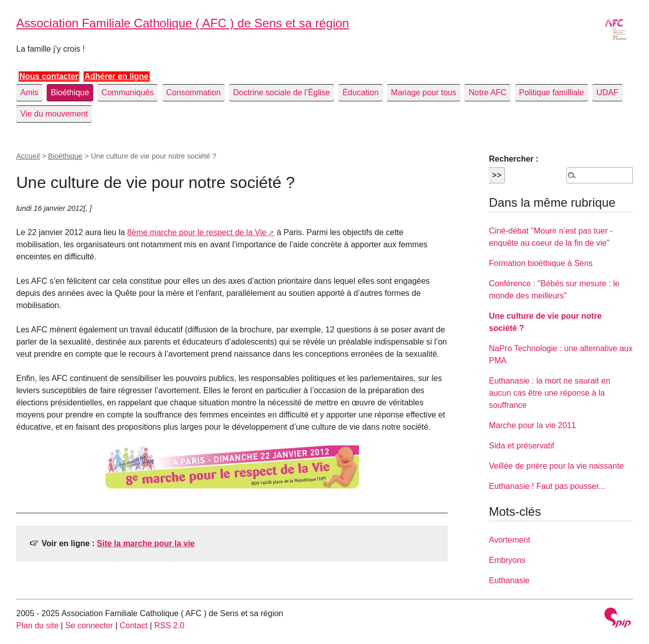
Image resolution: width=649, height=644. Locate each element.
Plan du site (38, 626)
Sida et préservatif (521, 446)
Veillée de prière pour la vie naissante (556, 466)
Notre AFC (488, 92)
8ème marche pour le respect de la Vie (197, 232)
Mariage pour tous (424, 92)
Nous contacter (49, 76)
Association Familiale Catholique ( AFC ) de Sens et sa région (183, 23)
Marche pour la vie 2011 (532, 425)
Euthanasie (509, 580)
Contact (134, 626)
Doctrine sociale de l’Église (282, 92)
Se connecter (89, 626)
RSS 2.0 (169, 626)
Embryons (507, 560)
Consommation (194, 92)
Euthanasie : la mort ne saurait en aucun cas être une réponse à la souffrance (549, 393)
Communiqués (128, 92)
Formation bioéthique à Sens (541, 263)
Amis (29, 92)
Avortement (510, 540)
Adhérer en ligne (116, 76)
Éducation (360, 92)
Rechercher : (514, 159)
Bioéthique (70, 92)
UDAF (607, 92)
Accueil (28, 156)
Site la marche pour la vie (146, 543)
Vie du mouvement (54, 114)
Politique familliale (552, 92)
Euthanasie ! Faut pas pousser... (547, 486)
